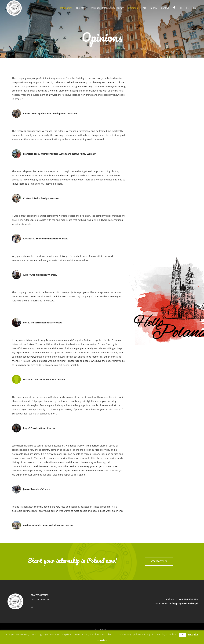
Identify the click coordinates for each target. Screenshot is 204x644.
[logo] (14, 8)
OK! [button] (182, 635)
